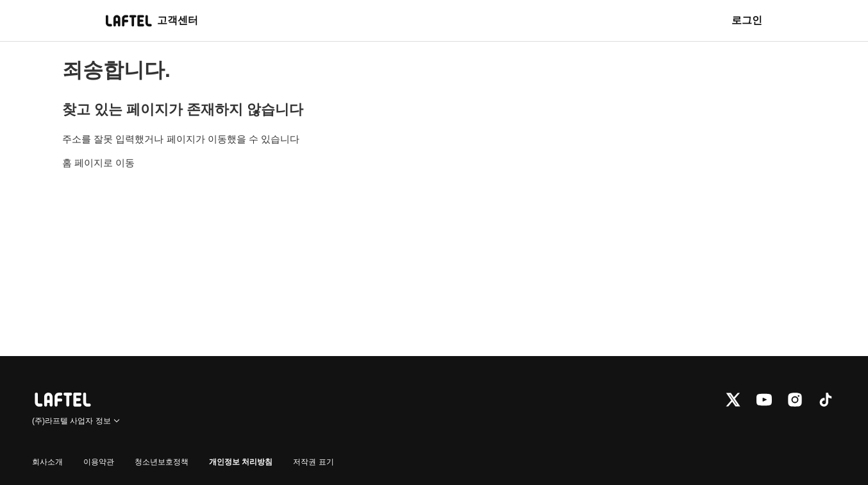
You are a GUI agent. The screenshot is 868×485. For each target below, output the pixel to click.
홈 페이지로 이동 (98, 163)
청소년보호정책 (162, 462)
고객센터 (178, 20)
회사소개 (47, 462)
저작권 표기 (313, 462)
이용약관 (99, 462)
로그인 (747, 20)
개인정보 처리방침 (241, 462)
